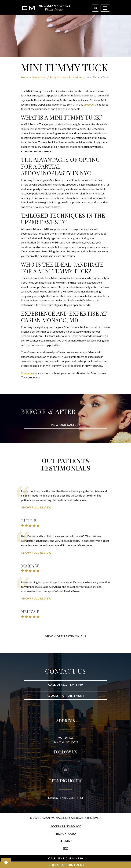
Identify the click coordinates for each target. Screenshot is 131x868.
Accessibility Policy (65, 826)
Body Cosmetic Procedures (66, 77)
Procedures (39, 77)
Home (25, 77)
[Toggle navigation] (105, 8)
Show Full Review (36, 535)
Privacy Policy (66, 834)
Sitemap (66, 841)
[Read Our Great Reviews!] (6, 862)
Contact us (27, 373)
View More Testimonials (66, 636)
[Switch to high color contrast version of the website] (95, 8)
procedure (90, 104)
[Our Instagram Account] (65, 790)
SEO (65, 848)
